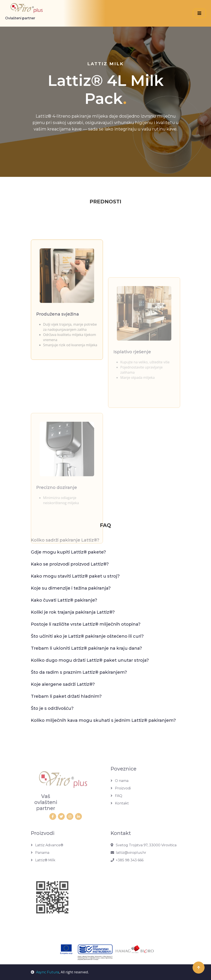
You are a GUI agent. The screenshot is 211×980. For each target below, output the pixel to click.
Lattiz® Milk (43, 860)
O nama (120, 781)
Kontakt (120, 803)
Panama (40, 853)
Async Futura (45, 972)
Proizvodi (121, 788)
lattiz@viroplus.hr (128, 853)
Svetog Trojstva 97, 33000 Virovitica (144, 845)
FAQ (116, 796)
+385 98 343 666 (127, 860)
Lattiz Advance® (47, 845)
